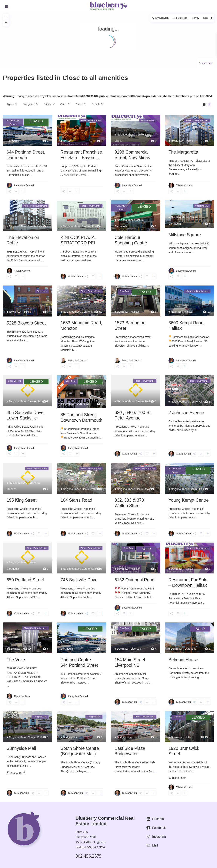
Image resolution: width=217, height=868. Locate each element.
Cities (63, 104)
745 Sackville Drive (79, 580)
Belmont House (183, 660)
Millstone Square (185, 235)
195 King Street (22, 500)
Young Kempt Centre (189, 500)
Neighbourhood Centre (22, 135)
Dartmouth (13, 141)
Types (10, 104)
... (31, 175)
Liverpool (136, 649)
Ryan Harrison (22, 696)
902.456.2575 (88, 856)
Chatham (204, 402)
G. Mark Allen (75, 276)
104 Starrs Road (76, 500)
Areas (79, 104)
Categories (29, 104)
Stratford (96, 226)
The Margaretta (183, 152)
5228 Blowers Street (26, 323)
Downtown (177, 141)
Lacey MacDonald (24, 185)
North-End (177, 312)
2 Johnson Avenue (186, 413)
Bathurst (150, 401)
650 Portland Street (25, 580)
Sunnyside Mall (21, 748)
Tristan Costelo (184, 185)
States (47, 104)
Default (96, 104)
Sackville (42, 401)
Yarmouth (97, 489)
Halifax (67, 141)
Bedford (42, 737)
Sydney (150, 489)
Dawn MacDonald (78, 360)
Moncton (96, 312)
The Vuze (16, 660)
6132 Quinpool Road (134, 580)
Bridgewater (70, 737)
